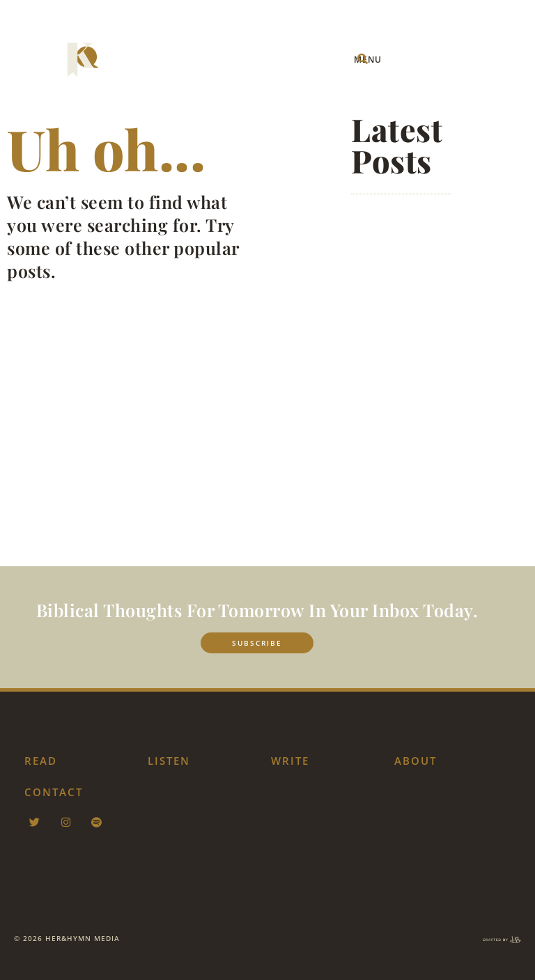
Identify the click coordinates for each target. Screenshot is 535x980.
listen (169, 761)
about (416, 761)
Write (290, 761)
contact (54, 792)
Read (41, 761)
